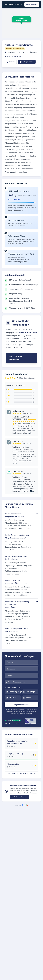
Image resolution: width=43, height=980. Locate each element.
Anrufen (11, 62)
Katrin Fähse (18, 471)
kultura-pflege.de (14, 56)
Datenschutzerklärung (26, 713)
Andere (29, 698)
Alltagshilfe (12, 698)
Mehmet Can (18, 411)
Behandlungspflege (15, 692)
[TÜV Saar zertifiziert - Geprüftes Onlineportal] (30, 721)
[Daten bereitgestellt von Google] (21, 805)
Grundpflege (31, 692)
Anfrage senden (32, 4)
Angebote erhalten (22, 705)
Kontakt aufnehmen (20, 797)
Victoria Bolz (18, 441)
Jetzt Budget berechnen (21, 358)
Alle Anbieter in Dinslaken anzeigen (21, 774)
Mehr (30, 433)
